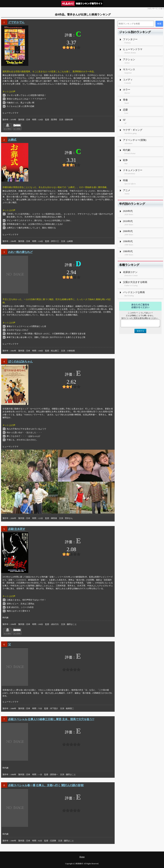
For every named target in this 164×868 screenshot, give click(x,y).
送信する (140, 331)
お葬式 (12, 140)
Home (82, 857)
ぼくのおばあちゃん (20, 362)
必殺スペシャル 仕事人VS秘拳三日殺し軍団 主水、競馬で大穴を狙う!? (51, 719)
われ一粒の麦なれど (20, 252)
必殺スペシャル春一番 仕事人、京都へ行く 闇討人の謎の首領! (46, 785)
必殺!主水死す (17, 529)
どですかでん (16, 22)
